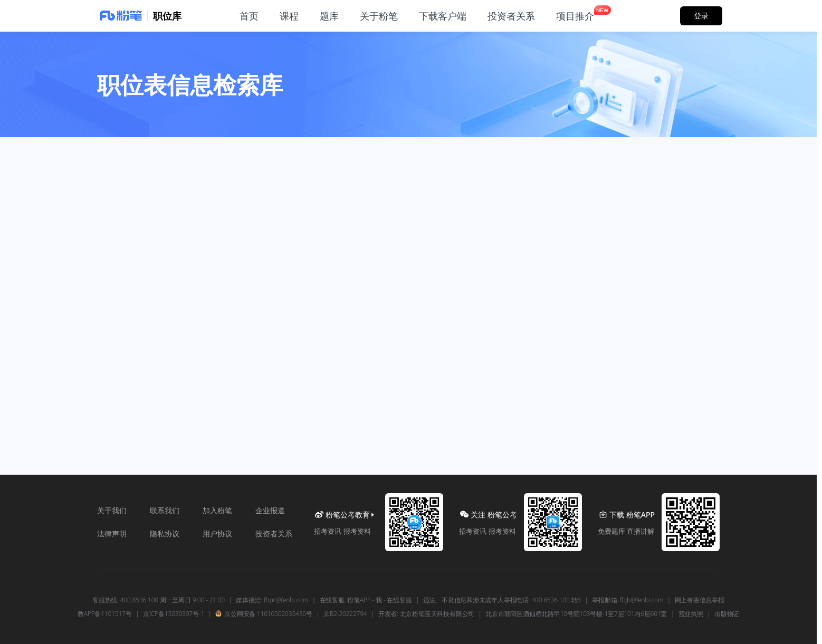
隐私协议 (165, 534)
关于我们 (112, 510)
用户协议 (217, 534)
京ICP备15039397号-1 (174, 614)
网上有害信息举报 (700, 600)
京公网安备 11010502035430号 (264, 614)
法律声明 (112, 534)
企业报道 (270, 510)
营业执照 (691, 614)
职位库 (167, 16)
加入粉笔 (217, 510)
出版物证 (727, 614)
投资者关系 (274, 534)
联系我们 (165, 510)
